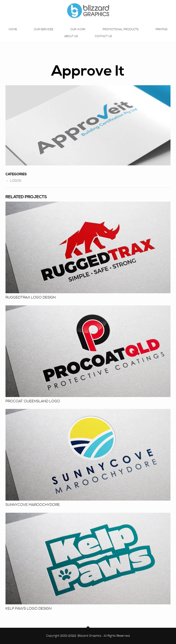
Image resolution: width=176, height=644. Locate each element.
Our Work (78, 34)
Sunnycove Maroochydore (33, 505)
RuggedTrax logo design (31, 297)
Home (13, 34)
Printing (162, 34)
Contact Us (103, 41)
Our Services (44, 34)
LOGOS (16, 181)
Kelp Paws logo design (29, 608)
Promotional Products (121, 34)
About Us (71, 41)
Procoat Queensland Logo (33, 401)
